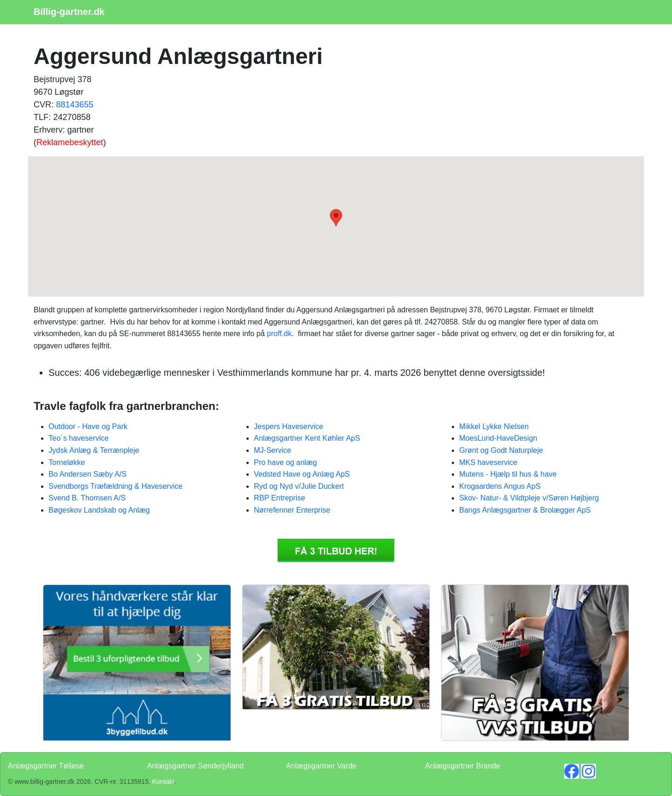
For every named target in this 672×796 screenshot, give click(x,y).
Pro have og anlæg (285, 462)
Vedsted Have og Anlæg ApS (302, 474)
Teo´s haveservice (79, 438)
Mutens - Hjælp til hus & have (508, 474)
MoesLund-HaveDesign (498, 438)
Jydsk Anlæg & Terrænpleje (94, 450)
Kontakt (163, 782)
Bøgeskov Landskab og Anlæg (99, 510)
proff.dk (279, 334)
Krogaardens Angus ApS (500, 486)
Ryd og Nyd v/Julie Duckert (299, 486)
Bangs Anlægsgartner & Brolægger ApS (525, 510)
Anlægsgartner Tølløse (46, 766)
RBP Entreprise (280, 498)
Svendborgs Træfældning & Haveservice (115, 486)
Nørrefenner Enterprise (292, 510)
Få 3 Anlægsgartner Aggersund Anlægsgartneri (336, 550)
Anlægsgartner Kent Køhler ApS (307, 438)
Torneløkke (67, 462)
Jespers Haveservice (289, 426)
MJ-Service (273, 450)
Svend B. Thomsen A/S (87, 498)
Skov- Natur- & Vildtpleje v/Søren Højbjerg (529, 498)
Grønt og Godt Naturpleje (501, 450)
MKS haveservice (488, 462)
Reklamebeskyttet (70, 142)
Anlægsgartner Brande (463, 766)
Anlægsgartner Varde (321, 766)
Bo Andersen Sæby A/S (87, 474)
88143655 (75, 105)
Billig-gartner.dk (69, 12)
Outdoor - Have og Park (88, 426)
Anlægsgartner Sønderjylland (195, 766)
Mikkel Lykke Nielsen (494, 426)
